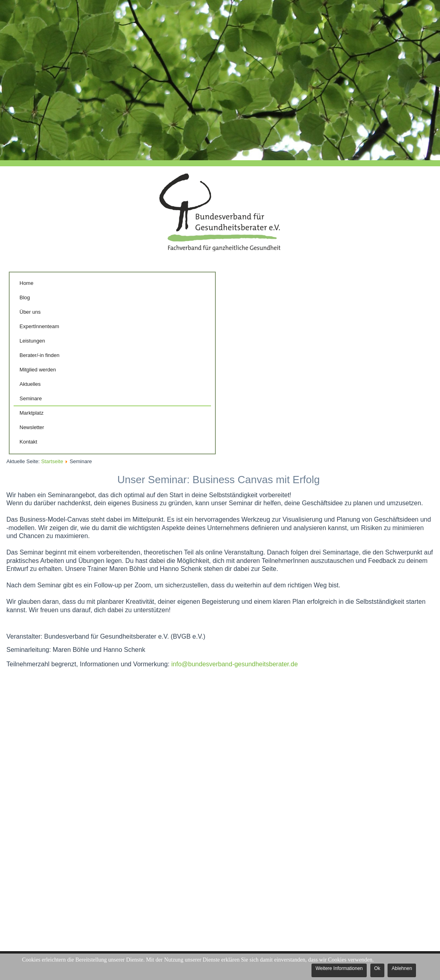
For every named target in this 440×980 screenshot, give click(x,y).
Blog (25, 297)
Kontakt (28, 442)
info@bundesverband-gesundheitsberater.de (235, 664)
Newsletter (32, 427)
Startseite (52, 461)
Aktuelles (30, 384)
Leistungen (32, 341)
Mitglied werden (38, 370)
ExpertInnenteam (39, 326)
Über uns (30, 312)
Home (27, 283)
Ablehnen (402, 968)
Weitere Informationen (339, 968)
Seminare (31, 398)
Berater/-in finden (40, 355)
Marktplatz (32, 413)
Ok (377, 968)
